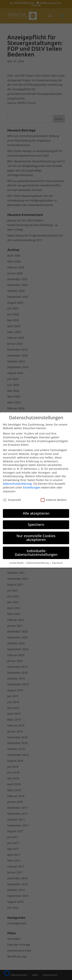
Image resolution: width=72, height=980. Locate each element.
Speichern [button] (36, 521)
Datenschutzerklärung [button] (38, 559)
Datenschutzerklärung (17, 480)
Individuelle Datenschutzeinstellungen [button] (36, 549)
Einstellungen (32, 484)
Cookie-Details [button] (17, 559)
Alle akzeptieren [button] (36, 509)
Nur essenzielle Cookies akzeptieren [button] (36, 534)
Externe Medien (54, 496)
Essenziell (12, 496)
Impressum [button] (57, 559)
